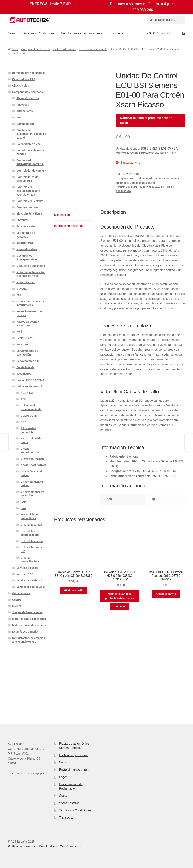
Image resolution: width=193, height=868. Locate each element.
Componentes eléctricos (35, 49)
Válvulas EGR (25, 574)
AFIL (24, 399)
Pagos (63, 777)
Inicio (15, 49)
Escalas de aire (26, 226)
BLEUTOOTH (29, 416)
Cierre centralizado (33, 459)
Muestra (21, 289)
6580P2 (143, 187)
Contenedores (21, 593)
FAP (23, 502)
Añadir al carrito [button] (73, 590)
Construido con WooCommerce (60, 846)
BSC (24, 422)
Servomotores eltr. (28, 361)
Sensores (22, 344)
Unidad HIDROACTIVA (30, 380)
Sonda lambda (25, 367)
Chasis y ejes (21, 86)
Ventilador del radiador (31, 587)
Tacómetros (24, 374)
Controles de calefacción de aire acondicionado (28, 191)
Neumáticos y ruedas (26, 632)
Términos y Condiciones (38, 33)
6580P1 (133, 187)
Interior (17, 606)
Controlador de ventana (31, 171)
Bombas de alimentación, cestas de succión (31, 134)
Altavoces (23, 105)
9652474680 (157, 187)
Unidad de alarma (32, 541)
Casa (11, 33)
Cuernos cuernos (27, 207)
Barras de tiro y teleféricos (29, 73)
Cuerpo (17, 600)
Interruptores (25, 243)
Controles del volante (30, 201)
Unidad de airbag (31, 525)
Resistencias (25, 338)
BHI (19, 117)
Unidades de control (64, 49)
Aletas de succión (28, 98)
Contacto (65, 762)
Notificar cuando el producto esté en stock (146, 120)
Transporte (116, 33)
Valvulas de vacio (27, 568)
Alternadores (25, 111)
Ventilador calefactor (29, 580)
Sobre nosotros (69, 803)
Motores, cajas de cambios (29, 625)
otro (19, 295)
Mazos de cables (27, 249)
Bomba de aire (25, 124)
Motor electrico (26, 282)
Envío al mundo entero (74, 770)
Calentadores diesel (29, 144)
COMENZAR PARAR (33, 465)
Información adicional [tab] (68, 226)
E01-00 (170, 187)
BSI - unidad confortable (93, 49)
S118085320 (123, 191)
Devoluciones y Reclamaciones (82, 33)
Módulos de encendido (31, 266)
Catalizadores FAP (24, 79)
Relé (19, 332)
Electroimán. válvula (29, 214)
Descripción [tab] (62, 215)
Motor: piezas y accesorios (29, 619)
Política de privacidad (73, 755)
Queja (63, 796)
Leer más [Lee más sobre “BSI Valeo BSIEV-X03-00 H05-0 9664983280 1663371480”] (120, 606)
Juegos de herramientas (27, 612)
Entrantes (23, 220)
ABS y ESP (28, 393)
